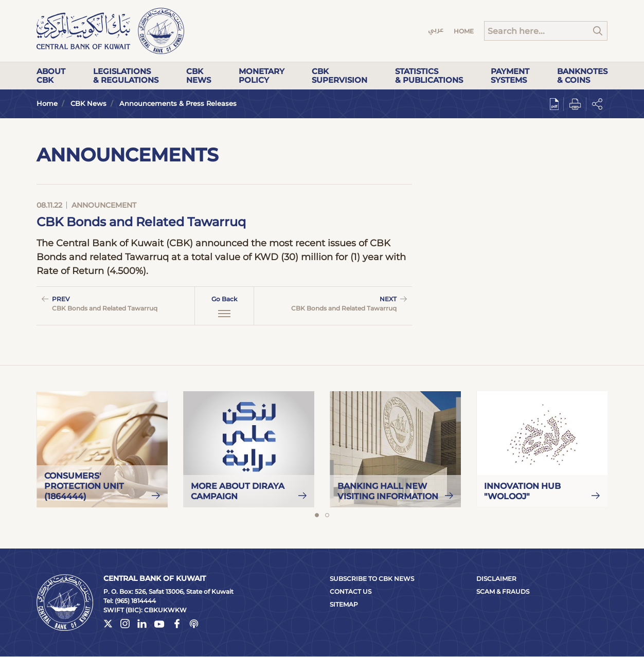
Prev (114, 304)
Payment (510, 76)
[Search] (546, 31)
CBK (199, 76)
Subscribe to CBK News (372, 579)
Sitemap (344, 604)
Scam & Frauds (503, 591)
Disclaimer (496, 579)
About (51, 76)
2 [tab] (327, 515)
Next (334, 304)
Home (464, 31)
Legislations (126, 76)
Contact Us (351, 591)
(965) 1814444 (135, 601)
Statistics (429, 76)
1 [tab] (317, 515)
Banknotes (582, 76)
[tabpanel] (102, 450)
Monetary (262, 76)
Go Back (225, 306)
